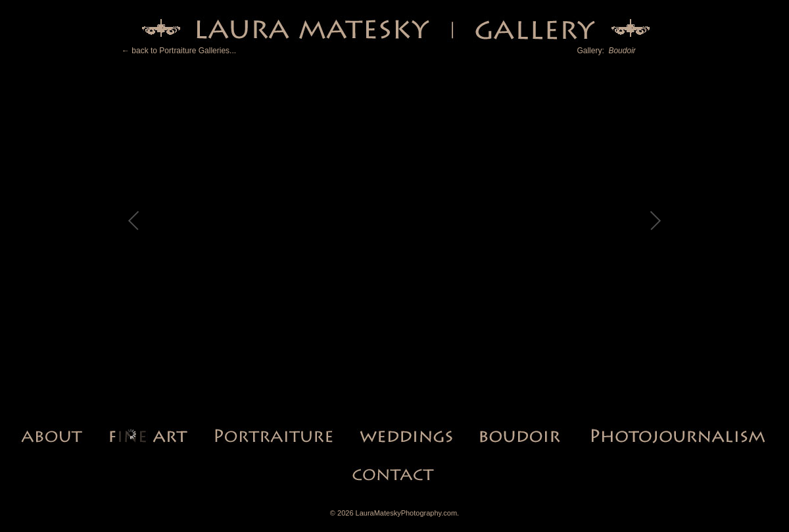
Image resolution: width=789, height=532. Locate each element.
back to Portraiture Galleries (180, 51)
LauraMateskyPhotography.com (407, 513)
